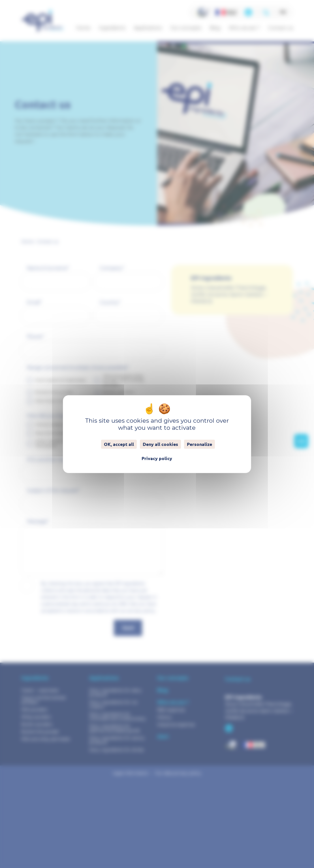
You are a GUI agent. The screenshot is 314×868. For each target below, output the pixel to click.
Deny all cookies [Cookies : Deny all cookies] (160, 444)
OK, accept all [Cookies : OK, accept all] (119, 444)
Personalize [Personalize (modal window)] (199, 444)
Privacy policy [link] (157, 458)
